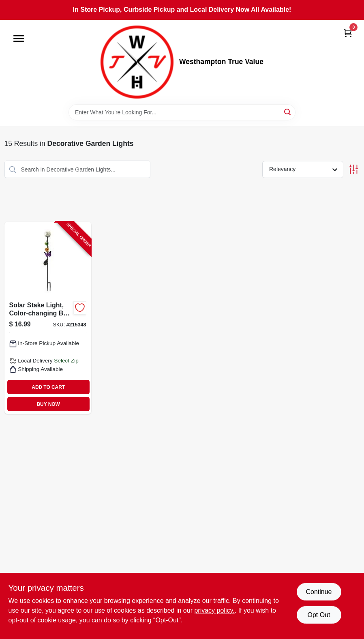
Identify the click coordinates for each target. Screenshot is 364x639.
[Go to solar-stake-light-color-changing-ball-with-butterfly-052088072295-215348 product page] (48, 318)
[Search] (288, 112)
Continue (319, 592)
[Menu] (19, 39)
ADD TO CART (48, 387)
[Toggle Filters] (354, 169)
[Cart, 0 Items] (348, 33)
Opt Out (319, 615)
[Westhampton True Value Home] (137, 62)
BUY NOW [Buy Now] (48, 404)
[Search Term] (182, 112)
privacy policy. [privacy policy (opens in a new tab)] (214, 610)
